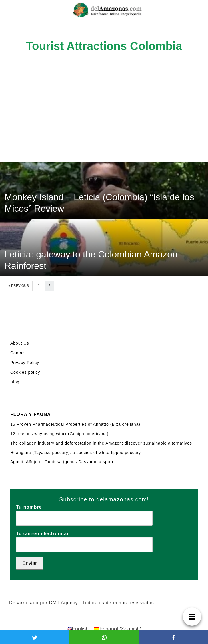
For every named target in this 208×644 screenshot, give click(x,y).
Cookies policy (25, 372)
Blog (15, 382)
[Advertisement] (104, 119)
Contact (18, 353)
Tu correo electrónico (84, 539)
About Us (20, 343)
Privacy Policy (25, 363)
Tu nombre (84, 513)
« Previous (19, 286)
